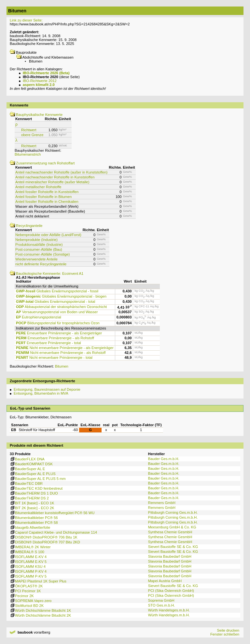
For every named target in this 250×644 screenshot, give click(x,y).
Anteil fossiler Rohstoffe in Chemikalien (47, 202)
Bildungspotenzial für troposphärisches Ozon (58, 323)
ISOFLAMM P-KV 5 (28, 576)
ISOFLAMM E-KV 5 (28, 562)
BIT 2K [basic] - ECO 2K (32, 508)
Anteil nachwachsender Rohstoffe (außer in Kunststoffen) (61, 172)
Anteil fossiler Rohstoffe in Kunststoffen (47, 192)
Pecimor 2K (22, 596)
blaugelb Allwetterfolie (30, 527)
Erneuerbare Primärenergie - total (49, 343)
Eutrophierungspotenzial (39, 317)
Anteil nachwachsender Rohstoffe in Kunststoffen (55, 177)
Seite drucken (228, 630)
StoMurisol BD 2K (27, 606)
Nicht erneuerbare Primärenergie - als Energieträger (65, 348)
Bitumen (62, 366)
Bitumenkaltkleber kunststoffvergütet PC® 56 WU (52, 513)
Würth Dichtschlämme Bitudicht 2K (40, 615)
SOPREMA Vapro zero (31, 601)
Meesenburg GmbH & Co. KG (172, 527)
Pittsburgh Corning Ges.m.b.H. (173, 512)
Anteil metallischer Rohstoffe (38, 187)
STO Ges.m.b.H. (161, 605)
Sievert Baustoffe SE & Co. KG (173, 547)
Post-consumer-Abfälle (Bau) (39, 249)
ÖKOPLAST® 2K (26, 586)
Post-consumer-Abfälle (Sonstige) (42, 254)
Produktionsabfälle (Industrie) (39, 245)
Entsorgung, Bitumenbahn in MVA (41, 393)
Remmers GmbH (162, 503)
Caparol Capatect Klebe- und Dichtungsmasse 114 (53, 532)
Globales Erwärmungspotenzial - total (56, 301)
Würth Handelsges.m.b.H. (169, 610)
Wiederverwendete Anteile (36, 259)
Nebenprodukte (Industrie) (36, 240)
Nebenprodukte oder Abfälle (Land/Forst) (48, 235)
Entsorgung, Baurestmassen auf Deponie (47, 389)
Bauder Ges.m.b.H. (164, 459)
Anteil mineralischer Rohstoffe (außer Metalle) (52, 182)
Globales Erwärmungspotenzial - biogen (61, 296)
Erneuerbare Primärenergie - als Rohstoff (55, 338)
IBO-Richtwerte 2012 (40, 81)
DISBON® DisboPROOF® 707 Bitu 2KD (45, 542)
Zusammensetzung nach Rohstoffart (42, 163)
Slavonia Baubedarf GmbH (170, 556)
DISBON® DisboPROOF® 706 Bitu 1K (44, 537)
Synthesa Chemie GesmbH (170, 532)
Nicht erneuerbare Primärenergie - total (54, 357)
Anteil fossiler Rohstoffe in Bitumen (43, 197)
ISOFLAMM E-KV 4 (28, 557)
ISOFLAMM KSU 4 (28, 567)
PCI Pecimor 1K (25, 591)
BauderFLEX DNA (27, 459)
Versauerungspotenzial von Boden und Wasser (57, 312)
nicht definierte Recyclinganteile (41, 264)
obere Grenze (32, 135)
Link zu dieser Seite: (26, 20)
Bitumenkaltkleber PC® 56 (34, 518)
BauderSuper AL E (27, 469)
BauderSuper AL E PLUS (33, 474)
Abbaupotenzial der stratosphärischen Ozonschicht (61, 307)
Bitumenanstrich (28, 154)
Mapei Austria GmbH (165, 581)
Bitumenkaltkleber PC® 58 (34, 523)
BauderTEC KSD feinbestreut (36, 488)
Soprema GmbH (161, 600)
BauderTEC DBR (26, 483)
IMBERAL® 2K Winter (30, 547)
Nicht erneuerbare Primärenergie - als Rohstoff (61, 353)
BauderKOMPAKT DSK (31, 464)
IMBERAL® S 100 (27, 552)
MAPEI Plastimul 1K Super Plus (38, 581)
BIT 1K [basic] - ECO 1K (32, 503)
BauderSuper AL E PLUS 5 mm (38, 479)
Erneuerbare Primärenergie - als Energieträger (59, 333)
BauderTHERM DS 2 (29, 498)
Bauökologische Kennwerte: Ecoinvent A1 (47, 273)
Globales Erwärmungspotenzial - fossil (57, 291)
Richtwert (29, 130)
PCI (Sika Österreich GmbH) (171, 591)
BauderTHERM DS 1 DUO (34, 493)
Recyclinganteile (26, 226)
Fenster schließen (225, 634)
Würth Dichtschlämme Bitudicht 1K (40, 610)
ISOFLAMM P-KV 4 (28, 571)
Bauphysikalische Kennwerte (36, 115)
